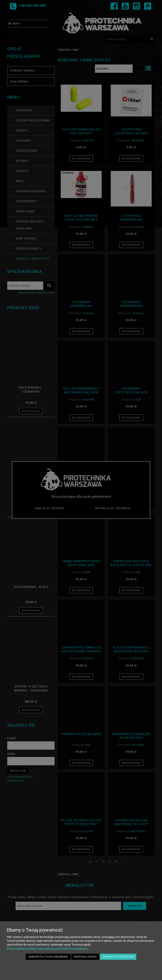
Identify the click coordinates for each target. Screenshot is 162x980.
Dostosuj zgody (85, 957)
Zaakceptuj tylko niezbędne (48, 957)
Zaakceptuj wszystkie (118, 957)
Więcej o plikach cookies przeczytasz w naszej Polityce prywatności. (48, 948)
